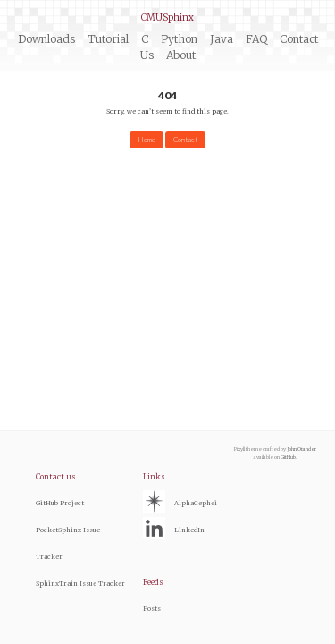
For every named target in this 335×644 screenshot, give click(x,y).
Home (147, 140)
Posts (152, 609)
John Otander (301, 449)
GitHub (288, 457)
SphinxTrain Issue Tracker (80, 584)
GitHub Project (60, 503)
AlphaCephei (196, 503)
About (181, 55)
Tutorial (108, 39)
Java (222, 39)
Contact (185, 140)
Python (179, 39)
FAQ (256, 39)
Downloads (46, 39)
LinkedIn (189, 530)
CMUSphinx (167, 17)
